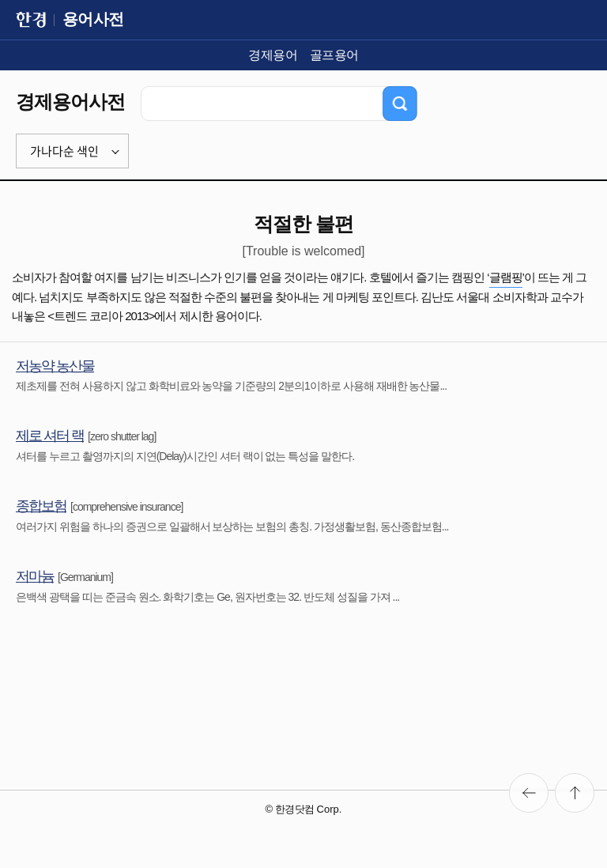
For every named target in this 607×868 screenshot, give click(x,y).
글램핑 (506, 277)
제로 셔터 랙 (50, 436)
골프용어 (334, 55)
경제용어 (273, 55)
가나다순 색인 (64, 151)
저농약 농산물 (55, 366)
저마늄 (35, 576)
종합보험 (41, 506)
